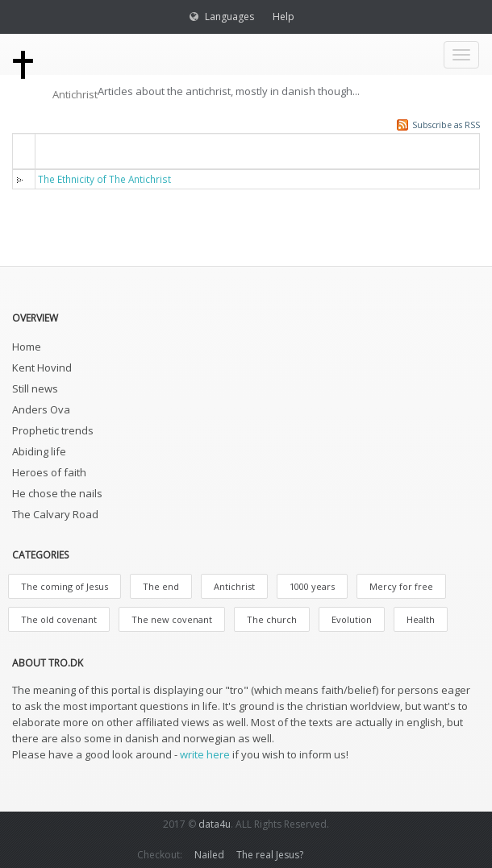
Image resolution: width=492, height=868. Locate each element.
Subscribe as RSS (446, 125)
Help (284, 17)
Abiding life (39, 451)
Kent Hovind (42, 368)
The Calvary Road (55, 514)
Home (27, 347)
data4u (215, 824)
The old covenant (59, 619)
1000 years (312, 586)
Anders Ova (41, 409)
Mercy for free (401, 586)
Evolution (352, 619)
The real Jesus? (270, 855)
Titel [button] (60, 150)
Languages (229, 17)
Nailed (209, 855)
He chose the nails (57, 493)
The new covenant (172, 619)
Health (421, 619)
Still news (35, 388)
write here (205, 754)
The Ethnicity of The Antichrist (104, 179)
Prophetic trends (53, 430)
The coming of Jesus (65, 586)
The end (161, 586)
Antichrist (234, 586)
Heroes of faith (49, 472)
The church (272, 619)
